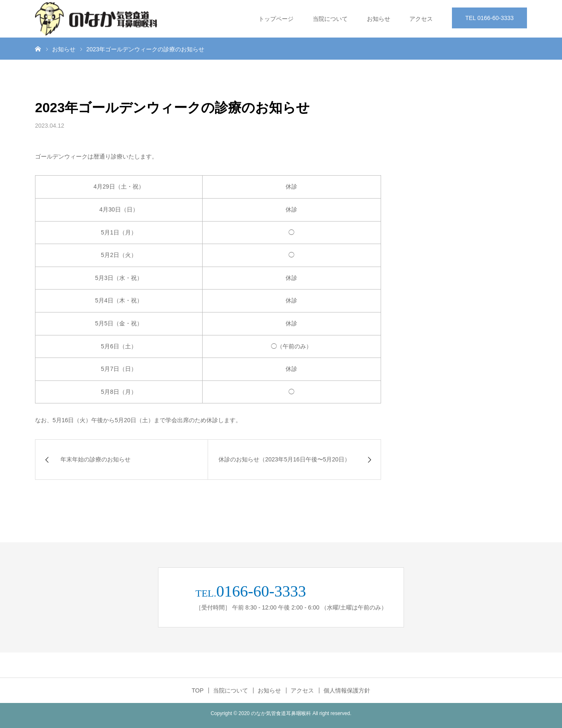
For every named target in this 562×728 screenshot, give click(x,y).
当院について (330, 19)
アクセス (421, 19)
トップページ (276, 19)
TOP (198, 690)
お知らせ (379, 19)
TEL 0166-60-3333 (489, 18)
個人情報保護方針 (347, 690)
